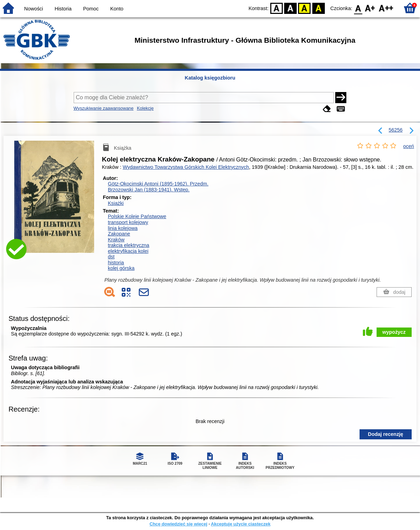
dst (111, 257)
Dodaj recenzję (386, 434)
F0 (358, 8)
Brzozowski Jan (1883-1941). (149, 190)
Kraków (116, 240)
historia (116, 263)
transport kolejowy (128, 222)
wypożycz (394, 332)
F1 (370, 8)
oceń (409, 146)
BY (318, 8)
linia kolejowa (123, 228)
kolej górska (121, 268)
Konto (117, 9)
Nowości (34, 9)
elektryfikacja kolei (128, 251)
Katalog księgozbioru (210, 78)
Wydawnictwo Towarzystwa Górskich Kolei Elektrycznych (186, 167)
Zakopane (119, 234)
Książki (116, 203)
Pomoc (91, 9)
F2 (386, 8)
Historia (63, 9)
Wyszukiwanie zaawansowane (104, 108)
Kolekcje (145, 108)
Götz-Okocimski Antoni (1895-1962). (158, 184)
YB (304, 8)
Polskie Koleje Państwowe (137, 216)
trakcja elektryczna (128, 245)
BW (290, 8)
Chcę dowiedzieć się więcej (178, 524)
